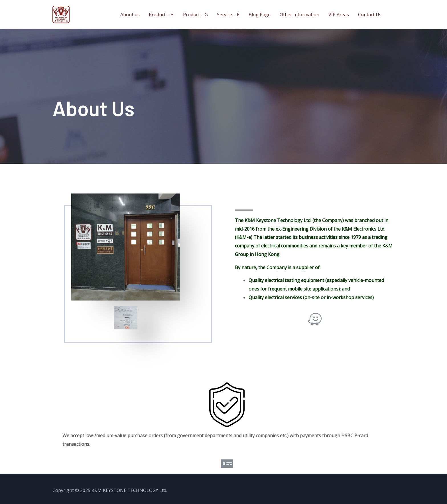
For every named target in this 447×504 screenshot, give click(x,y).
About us (130, 15)
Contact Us (370, 15)
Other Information (299, 15)
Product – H (161, 15)
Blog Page (260, 15)
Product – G (195, 15)
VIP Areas (339, 15)
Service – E (228, 15)
